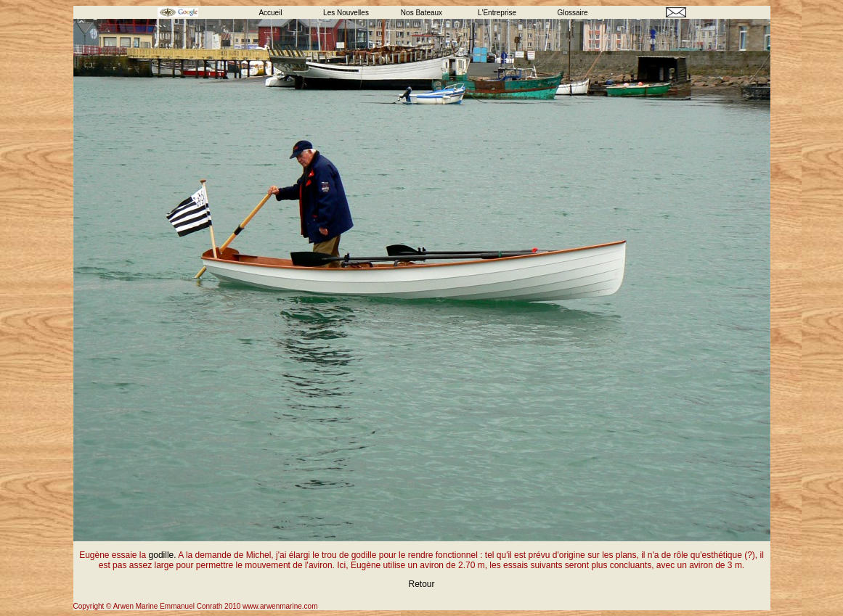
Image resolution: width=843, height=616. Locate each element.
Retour (421, 584)
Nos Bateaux (421, 13)
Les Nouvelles (346, 13)
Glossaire (572, 13)
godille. (163, 555)
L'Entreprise (497, 13)
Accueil (270, 13)
